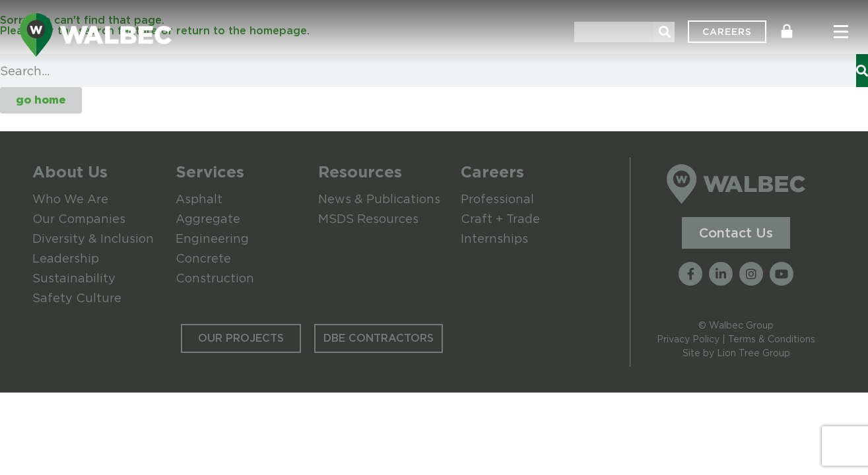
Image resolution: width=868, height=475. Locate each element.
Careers (492, 172)
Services (210, 172)
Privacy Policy (688, 339)
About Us (70, 172)
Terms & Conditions (772, 339)
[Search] (664, 32)
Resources (360, 172)
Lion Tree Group (753, 353)
